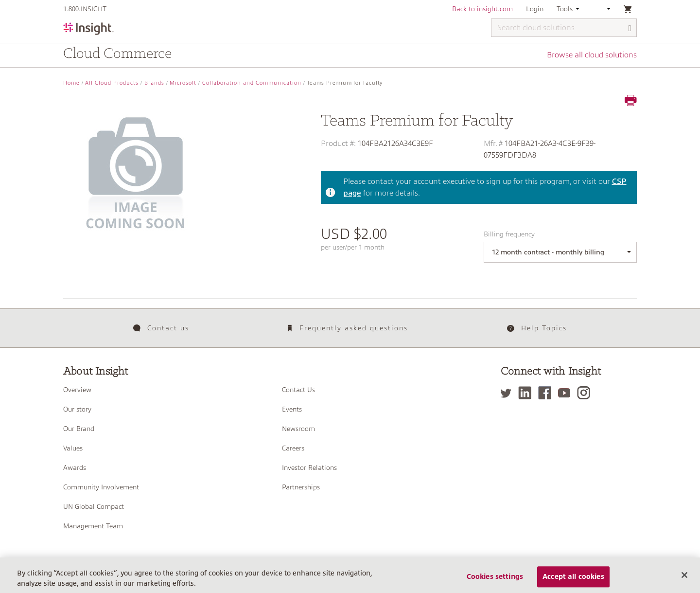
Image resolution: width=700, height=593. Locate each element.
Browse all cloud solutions (592, 55)
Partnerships (301, 487)
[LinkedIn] (527, 393)
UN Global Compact (94, 506)
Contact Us (298, 390)
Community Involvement (101, 487)
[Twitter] (508, 393)
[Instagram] (586, 393)
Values (73, 448)
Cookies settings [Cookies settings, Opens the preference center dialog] (495, 582)
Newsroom (298, 429)
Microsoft (183, 83)
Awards (75, 467)
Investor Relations (309, 467)
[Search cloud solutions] (564, 28)
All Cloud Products (112, 83)
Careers (293, 448)
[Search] (630, 28)
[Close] (684, 580)
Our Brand (79, 429)
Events (292, 409)
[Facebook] (547, 393)
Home (71, 83)
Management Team (93, 526)
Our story (77, 409)
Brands (154, 83)
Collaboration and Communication (252, 83)
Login (535, 9)
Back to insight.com (482, 9)
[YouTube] (567, 393)
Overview (77, 390)
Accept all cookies (573, 582)
